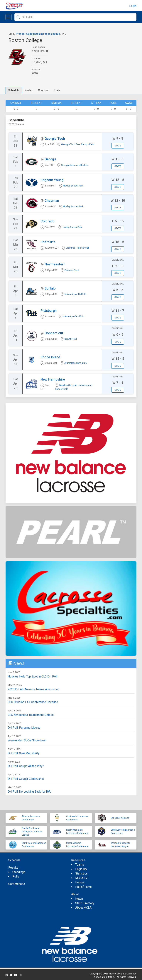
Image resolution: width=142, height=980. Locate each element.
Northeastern (55, 264)
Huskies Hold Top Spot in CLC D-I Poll (33, 676)
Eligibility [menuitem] (81, 869)
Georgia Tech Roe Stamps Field (78, 144)
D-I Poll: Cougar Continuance (26, 779)
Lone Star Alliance (120, 818)
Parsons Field (72, 270)
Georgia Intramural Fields (74, 165)
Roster (29, 90)
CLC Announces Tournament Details (31, 715)
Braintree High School (77, 248)
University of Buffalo (75, 294)
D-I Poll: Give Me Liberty (24, 753)
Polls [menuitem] (16, 876)
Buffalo (50, 288)
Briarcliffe (48, 242)
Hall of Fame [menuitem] (83, 887)
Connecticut (54, 333)
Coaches (43, 90)
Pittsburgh (49, 311)
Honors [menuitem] (80, 882)
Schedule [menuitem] (14, 860)
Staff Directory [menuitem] (85, 903)
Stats (57, 90)
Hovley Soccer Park (73, 186)
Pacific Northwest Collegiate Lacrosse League (32, 832)
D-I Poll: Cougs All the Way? (26, 766)
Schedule (14, 90)
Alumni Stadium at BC (76, 363)
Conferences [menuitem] (17, 884)
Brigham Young (52, 180)
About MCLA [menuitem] (83, 908)
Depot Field (71, 339)
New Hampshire (53, 379)
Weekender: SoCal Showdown (27, 740)
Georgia (50, 159)
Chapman (52, 200)
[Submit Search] (18, 17)
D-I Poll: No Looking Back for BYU (29, 792)
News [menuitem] (79, 899)
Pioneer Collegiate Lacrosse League (38, 34)
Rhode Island (50, 357)
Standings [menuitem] (19, 872)
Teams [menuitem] (80, 865)
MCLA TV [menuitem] (81, 878)
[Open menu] (9, 17)
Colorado (48, 221)
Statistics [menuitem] (81, 874)
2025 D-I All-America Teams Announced (34, 689)
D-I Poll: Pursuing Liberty (24, 728)
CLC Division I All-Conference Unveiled (33, 702)
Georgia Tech (55, 139)
